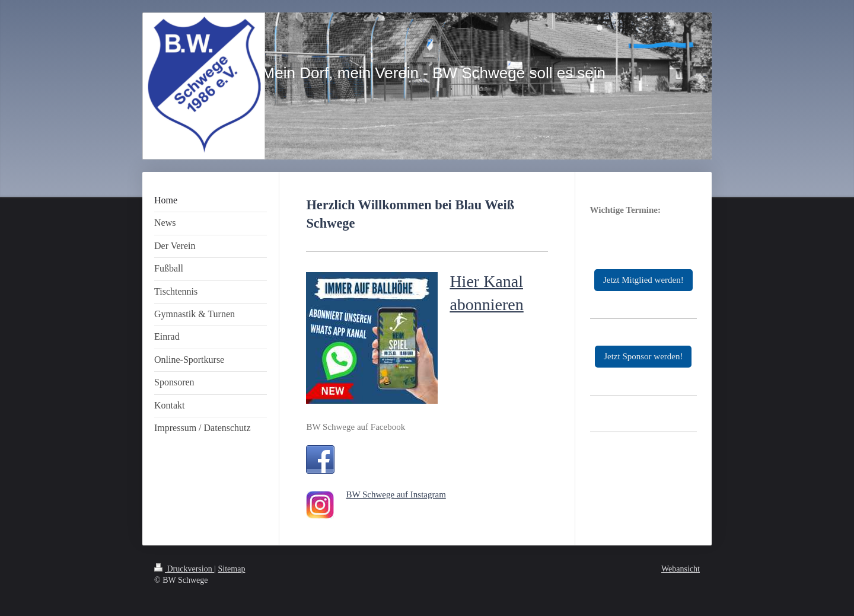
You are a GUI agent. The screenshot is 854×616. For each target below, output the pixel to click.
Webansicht (681, 569)
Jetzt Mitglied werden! (643, 280)
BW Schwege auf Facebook (356, 427)
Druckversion (184, 569)
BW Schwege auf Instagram (396, 494)
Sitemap (232, 569)
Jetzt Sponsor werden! (643, 356)
